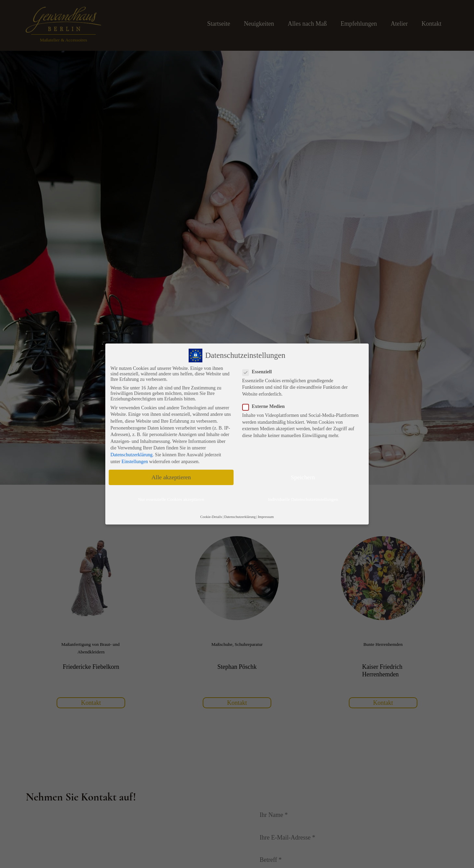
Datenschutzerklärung (132, 455)
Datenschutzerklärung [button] (240, 517)
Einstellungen (135, 462)
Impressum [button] (266, 517)
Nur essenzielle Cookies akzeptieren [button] (171, 499)
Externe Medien (266, 407)
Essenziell (259, 372)
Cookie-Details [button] (211, 517)
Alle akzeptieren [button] (171, 477)
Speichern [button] (303, 477)
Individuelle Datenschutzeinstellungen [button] (303, 499)
